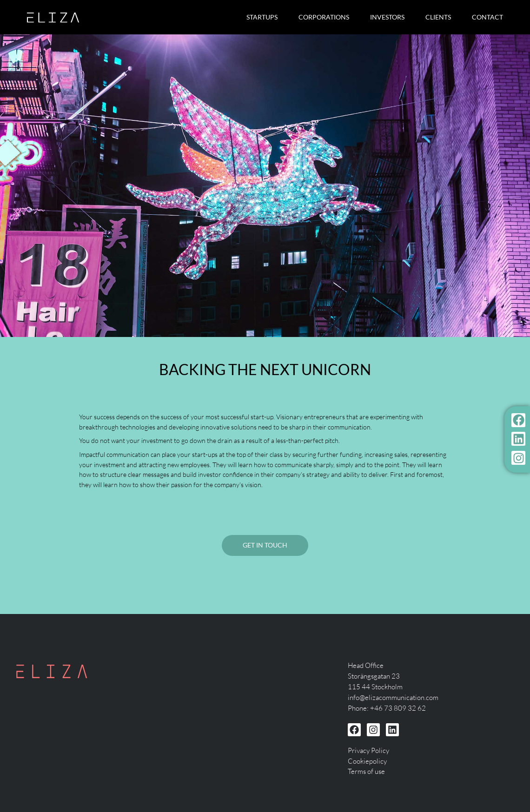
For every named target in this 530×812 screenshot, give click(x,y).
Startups (262, 17)
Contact (487, 17)
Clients (438, 17)
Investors (387, 17)
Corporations (324, 17)
